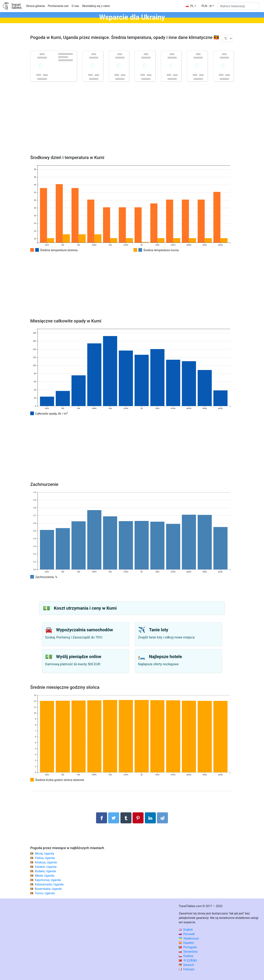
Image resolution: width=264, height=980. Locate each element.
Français (187, 969)
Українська (189, 938)
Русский (187, 934)
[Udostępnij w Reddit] (162, 818)
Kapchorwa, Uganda (48, 880)
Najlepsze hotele (166, 657)
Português (188, 947)
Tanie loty (159, 630)
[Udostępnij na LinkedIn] (150, 818)
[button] (208, 6)
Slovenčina (188, 952)
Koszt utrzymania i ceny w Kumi (85, 608)
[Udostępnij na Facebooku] (102, 818)
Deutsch (186, 965)
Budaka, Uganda (45, 871)
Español (186, 943)
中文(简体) (188, 960)
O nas (75, 6)
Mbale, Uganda (45, 876)
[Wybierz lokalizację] (239, 6)
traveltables (16, 6)
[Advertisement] (132, 124)
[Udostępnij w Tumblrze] (126, 818)
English (186, 930)
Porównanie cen (58, 6)
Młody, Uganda (44, 854)
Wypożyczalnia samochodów (85, 630)
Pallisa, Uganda (45, 858)
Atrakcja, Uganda (46, 862)
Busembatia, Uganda (48, 889)
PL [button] (190, 6)
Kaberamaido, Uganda (49, 884)
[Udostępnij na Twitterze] (114, 818)
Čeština (186, 956)
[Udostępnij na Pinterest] (138, 818)
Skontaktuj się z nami (96, 6)
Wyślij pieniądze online (79, 657)
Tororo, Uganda (45, 893)
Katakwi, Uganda (46, 867)
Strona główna (35, 6)
